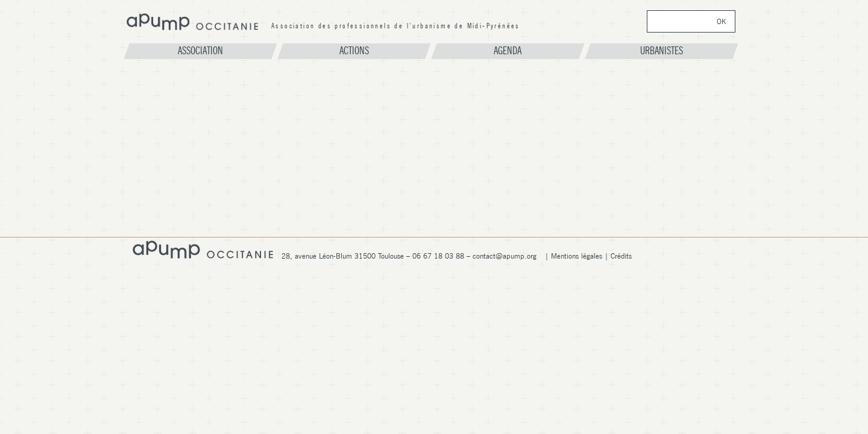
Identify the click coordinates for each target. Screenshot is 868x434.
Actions (354, 51)
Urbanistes (662, 51)
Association (200, 51)
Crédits (621, 256)
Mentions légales (577, 256)
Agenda (508, 51)
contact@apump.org (505, 256)
